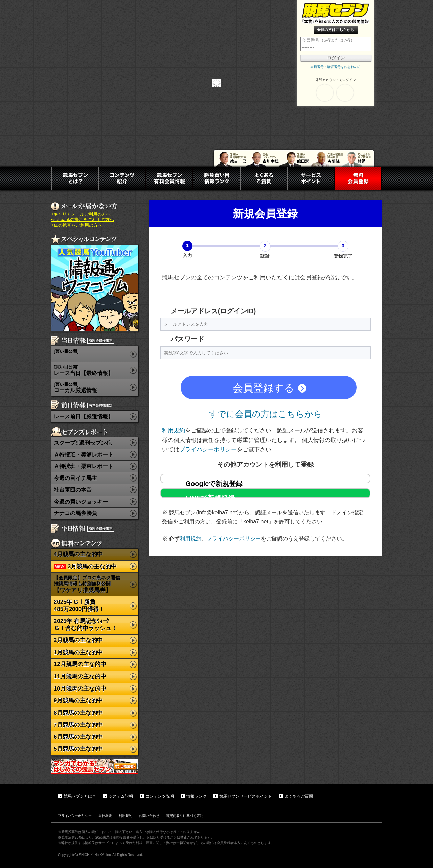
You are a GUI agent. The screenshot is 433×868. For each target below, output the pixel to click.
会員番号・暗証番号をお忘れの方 (336, 67)
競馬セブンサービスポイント (246, 796)
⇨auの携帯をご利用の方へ (77, 225)
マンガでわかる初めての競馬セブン (95, 766)
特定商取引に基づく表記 (185, 816)
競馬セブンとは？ (80, 796)
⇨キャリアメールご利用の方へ (81, 214)
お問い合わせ (149, 816)
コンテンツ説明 (160, 796)
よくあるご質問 (299, 796)
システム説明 (121, 796)
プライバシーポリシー (208, 449)
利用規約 (174, 430)
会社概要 (105, 816)
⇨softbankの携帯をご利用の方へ (83, 220)
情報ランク (197, 796)
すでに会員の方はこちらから (265, 414)
